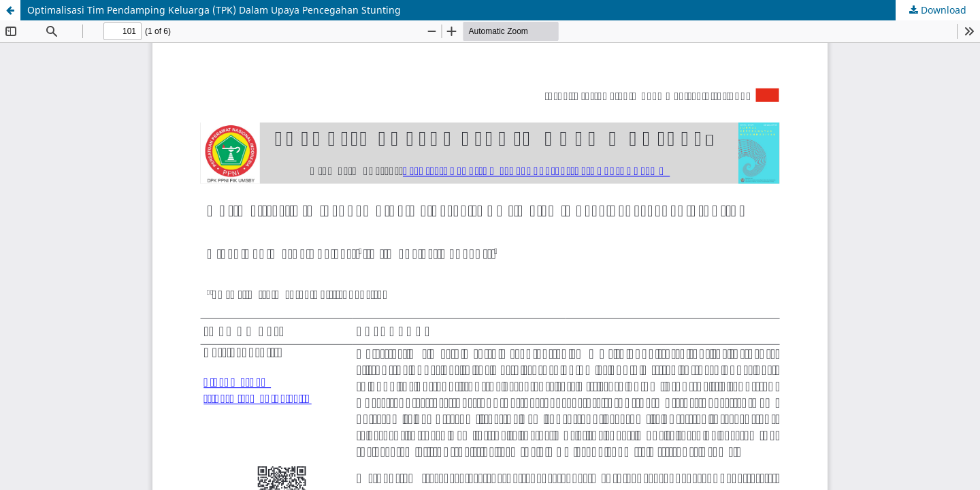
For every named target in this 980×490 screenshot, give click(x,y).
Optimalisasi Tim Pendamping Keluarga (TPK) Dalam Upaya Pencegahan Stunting (214, 10)
